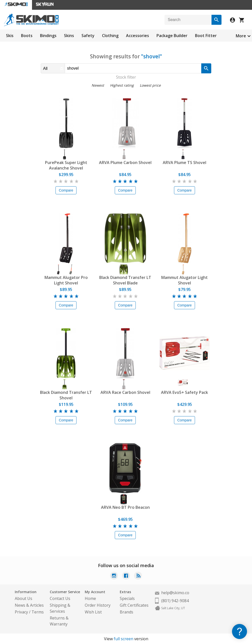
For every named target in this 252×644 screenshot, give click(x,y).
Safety (88, 36)
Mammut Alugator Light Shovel (184, 280)
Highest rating (122, 85)
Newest (98, 85)
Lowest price (150, 85)
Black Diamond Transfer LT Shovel (66, 395)
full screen (123, 639)
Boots (27, 36)
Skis (10, 36)
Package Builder (172, 36)
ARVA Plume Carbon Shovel (125, 163)
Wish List (93, 612)
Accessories (137, 36)
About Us (23, 598)
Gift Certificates (134, 605)
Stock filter (126, 77)
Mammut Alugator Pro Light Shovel (66, 280)
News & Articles (29, 605)
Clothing (110, 36)
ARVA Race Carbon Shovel (125, 392)
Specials (127, 598)
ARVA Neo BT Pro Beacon (125, 507)
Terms (38, 612)
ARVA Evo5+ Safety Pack (184, 392)
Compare (66, 190)
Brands (126, 612)
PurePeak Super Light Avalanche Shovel (66, 165)
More (241, 36)
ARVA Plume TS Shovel (184, 163)
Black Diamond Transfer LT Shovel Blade (125, 280)
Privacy (21, 612)
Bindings (48, 36)
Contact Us (60, 598)
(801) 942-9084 (175, 601)
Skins (69, 36)
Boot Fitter (206, 36)
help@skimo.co (175, 593)
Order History (98, 605)
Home (90, 598)
